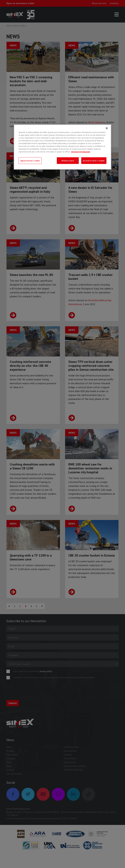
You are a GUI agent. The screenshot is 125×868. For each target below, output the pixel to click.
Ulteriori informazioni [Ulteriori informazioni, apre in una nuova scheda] (81, 152)
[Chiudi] (107, 128)
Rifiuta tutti (68, 160)
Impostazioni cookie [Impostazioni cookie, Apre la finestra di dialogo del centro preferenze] (30, 160)
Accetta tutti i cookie (94, 160)
